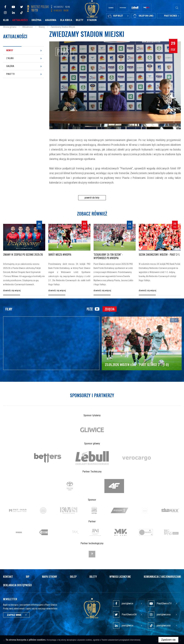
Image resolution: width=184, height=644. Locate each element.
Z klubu (10, 58)
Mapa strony (50, 577)
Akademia (51, 20)
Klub (6, 20)
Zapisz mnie (16, 615)
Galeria (10, 66)
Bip (28, 577)
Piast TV (10, 74)
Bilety (80, 20)
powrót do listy (92, 198)
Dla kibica (66, 20)
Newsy (10, 50)
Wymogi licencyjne (120, 577)
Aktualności (20, 20)
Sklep (73, 577)
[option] (92, 430)
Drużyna (37, 20)
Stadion (92, 20)
